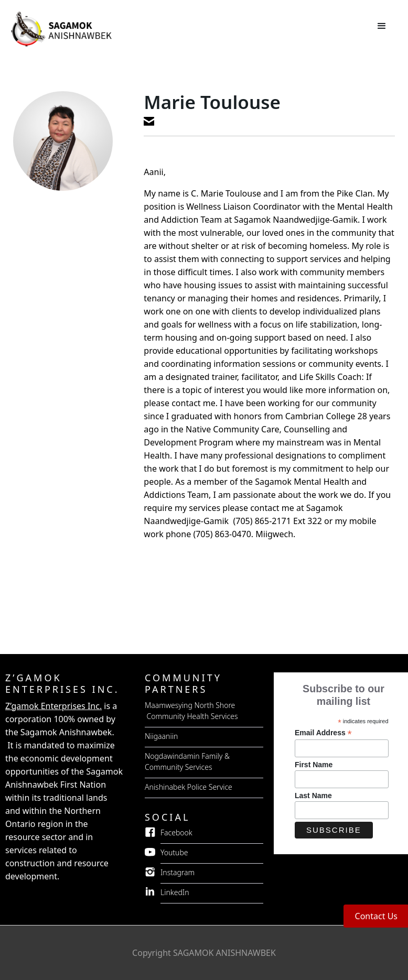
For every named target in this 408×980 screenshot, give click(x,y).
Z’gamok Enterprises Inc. (53, 706)
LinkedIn (175, 892)
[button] (382, 26)
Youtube (174, 852)
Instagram (178, 872)
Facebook (176, 832)
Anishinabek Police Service (189, 787)
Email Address (323, 733)
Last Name (313, 796)
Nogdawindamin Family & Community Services (187, 761)
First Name (314, 765)
